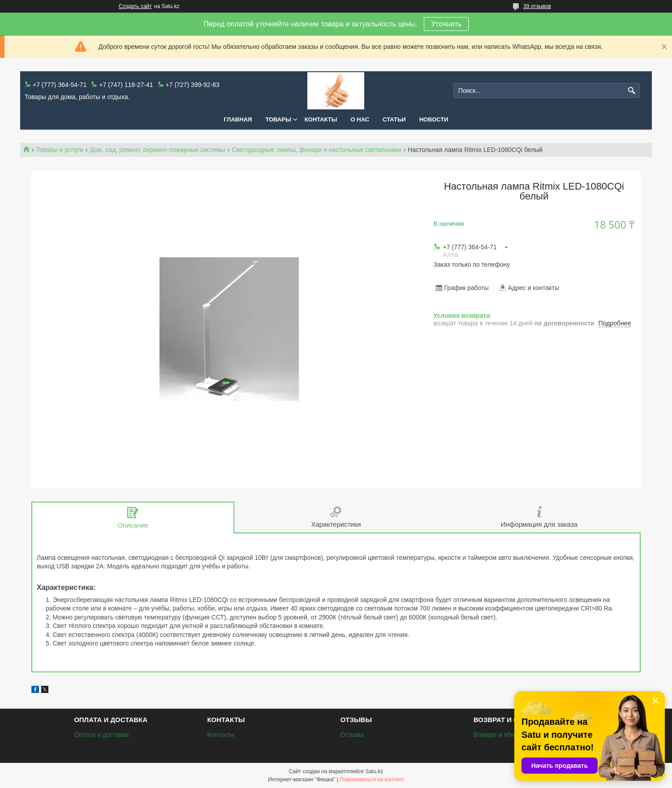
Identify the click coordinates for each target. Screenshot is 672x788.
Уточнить (446, 24)
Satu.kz (374, 771)
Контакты (321, 119)
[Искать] (632, 91)
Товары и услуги (60, 150)
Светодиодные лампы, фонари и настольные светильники (317, 150)
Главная (238, 119)
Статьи (394, 119)
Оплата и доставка (101, 735)
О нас (360, 119)
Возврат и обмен (498, 735)
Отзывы (352, 735)
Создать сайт (135, 6)
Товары (278, 119)
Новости (434, 119)
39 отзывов (537, 6)
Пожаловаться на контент (372, 779)
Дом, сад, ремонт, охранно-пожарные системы (158, 150)
